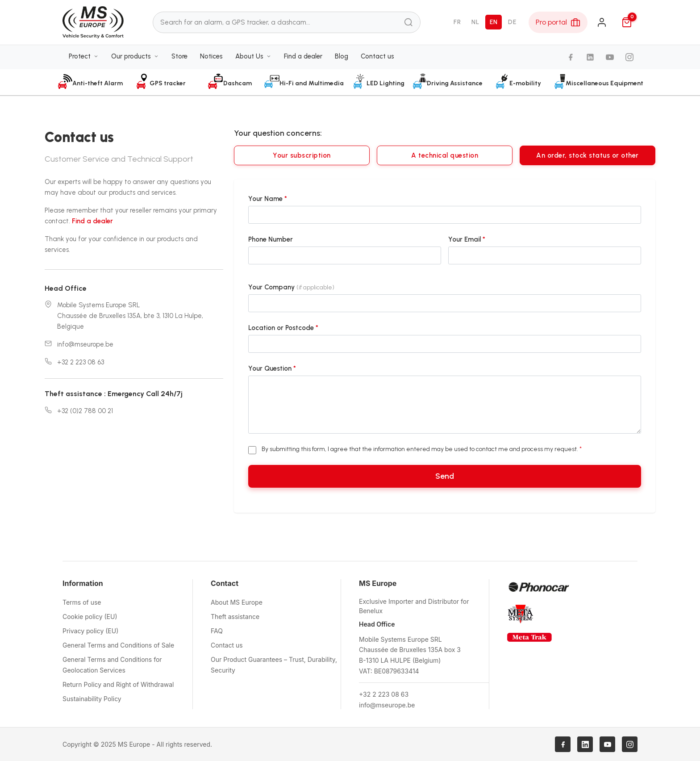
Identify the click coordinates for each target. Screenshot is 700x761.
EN (494, 23)
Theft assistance (235, 617)
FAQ (217, 631)
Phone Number (271, 239)
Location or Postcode (283, 328)
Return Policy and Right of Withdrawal (118, 684)
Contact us (377, 57)
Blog (342, 57)
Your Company (291, 287)
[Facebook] (571, 58)
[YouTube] (610, 58)
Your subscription (302, 155)
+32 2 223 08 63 (81, 362)
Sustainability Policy (92, 699)
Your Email (467, 239)
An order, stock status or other (587, 155)
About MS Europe (237, 602)
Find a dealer (303, 57)
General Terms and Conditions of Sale (118, 645)
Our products (135, 57)
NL (475, 23)
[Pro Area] (558, 23)
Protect (84, 57)
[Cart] (627, 23)
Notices (211, 57)
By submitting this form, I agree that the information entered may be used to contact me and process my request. (422, 449)
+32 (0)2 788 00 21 (85, 411)
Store (179, 57)
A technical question (445, 155)
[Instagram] (629, 58)
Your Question (272, 368)
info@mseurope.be (85, 344)
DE (512, 23)
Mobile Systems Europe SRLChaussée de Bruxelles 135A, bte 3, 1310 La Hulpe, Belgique (130, 316)
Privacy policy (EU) (90, 631)
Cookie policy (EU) (90, 617)
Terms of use (82, 602)
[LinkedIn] (590, 58)
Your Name (268, 199)
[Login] (602, 23)
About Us (253, 57)
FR (457, 23)
